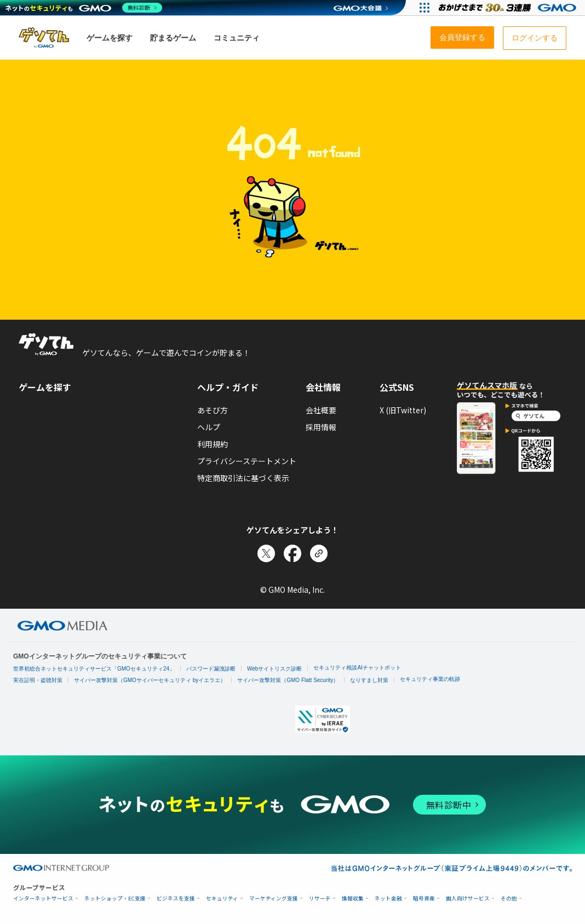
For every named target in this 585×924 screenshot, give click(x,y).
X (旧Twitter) (403, 410)
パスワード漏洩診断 (211, 669)
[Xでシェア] (266, 553)
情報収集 (353, 899)
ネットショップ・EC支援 (115, 899)
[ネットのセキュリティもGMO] (84, 8)
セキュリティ (222, 899)
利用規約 (213, 444)
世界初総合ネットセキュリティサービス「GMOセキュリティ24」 (94, 669)
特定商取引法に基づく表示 (243, 478)
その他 (509, 899)
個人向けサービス (468, 899)
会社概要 (321, 410)
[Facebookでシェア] (292, 553)
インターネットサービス (43, 899)
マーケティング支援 (274, 899)
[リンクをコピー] (319, 553)
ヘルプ (209, 427)
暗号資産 (424, 899)
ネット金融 (388, 899)
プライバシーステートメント (247, 461)
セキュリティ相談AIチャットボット (357, 668)
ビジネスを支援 (176, 899)
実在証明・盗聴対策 (38, 680)
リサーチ (320, 899)
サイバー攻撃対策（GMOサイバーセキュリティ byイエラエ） (150, 680)
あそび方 (213, 410)
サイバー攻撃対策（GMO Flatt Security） (288, 680)
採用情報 (321, 427)
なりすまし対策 (369, 680)
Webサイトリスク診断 (274, 669)
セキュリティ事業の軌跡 (430, 679)
